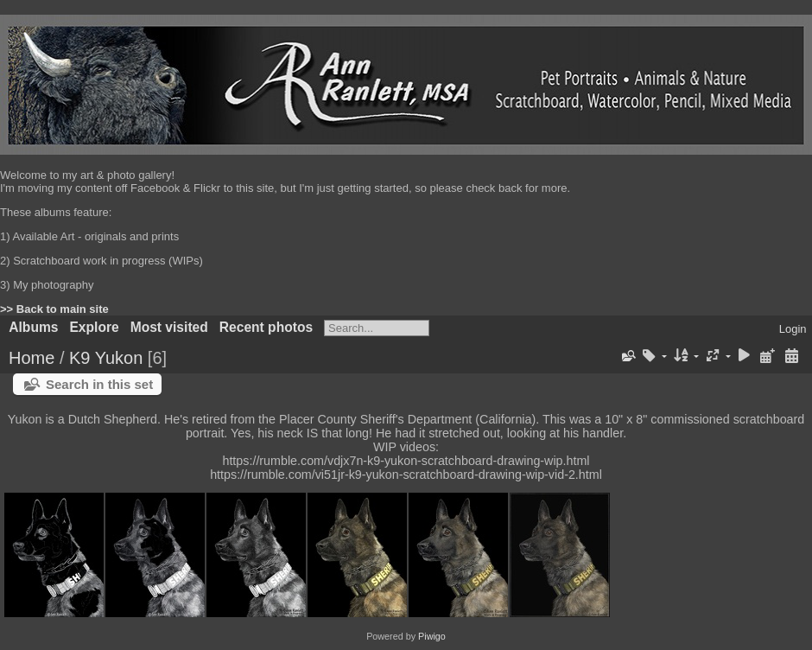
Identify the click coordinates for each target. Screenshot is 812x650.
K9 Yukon (106, 358)
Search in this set (99, 384)
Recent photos (266, 327)
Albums (33, 327)
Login (793, 329)
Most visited (169, 327)
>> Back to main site (54, 309)
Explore (94, 327)
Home (32, 358)
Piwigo (432, 636)
